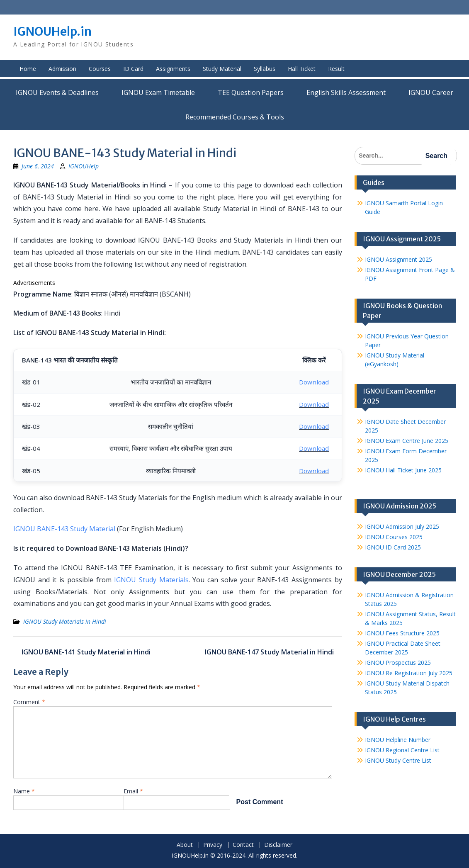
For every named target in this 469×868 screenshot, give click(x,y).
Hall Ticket (302, 69)
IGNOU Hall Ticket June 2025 (403, 470)
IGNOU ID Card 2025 (393, 547)
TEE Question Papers (251, 92)
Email (133, 791)
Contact (243, 845)
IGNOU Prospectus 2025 (398, 663)
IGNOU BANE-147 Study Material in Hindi (269, 652)
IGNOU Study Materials (151, 580)
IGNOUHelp (84, 166)
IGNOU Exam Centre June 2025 (407, 441)
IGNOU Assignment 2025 (399, 259)
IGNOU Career (431, 92)
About (185, 845)
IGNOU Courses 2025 (394, 537)
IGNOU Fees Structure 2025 (402, 633)
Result (336, 69)
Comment (29, 702)
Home (28, 69)
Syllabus (265, 69)
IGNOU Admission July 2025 (402, 526)
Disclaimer (278, 845)
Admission (62, 69)
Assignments (173, 69)
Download (314, 382)
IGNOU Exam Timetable (158, 92)
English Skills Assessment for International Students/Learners (346, 92)
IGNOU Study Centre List (398, 760)
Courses (100, 69)
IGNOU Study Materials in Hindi (65, 621)
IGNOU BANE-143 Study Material (64, 529)
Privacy (213, 845)
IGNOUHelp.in (52, 32)
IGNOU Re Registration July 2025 (409, 673)
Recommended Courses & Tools (235, 117)
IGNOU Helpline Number (398, 740)
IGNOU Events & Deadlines (57, 92)
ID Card (133, 69)
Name (24, 791)
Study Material (222, 69)
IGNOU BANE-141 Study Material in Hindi (86, 652)
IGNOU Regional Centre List (402, 750)
